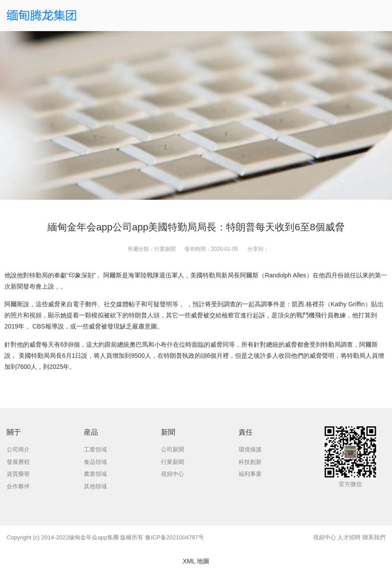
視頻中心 (325, 537)
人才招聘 (349, 537)
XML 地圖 (196, 561)
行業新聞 (165, 249)
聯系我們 (374, 537)
